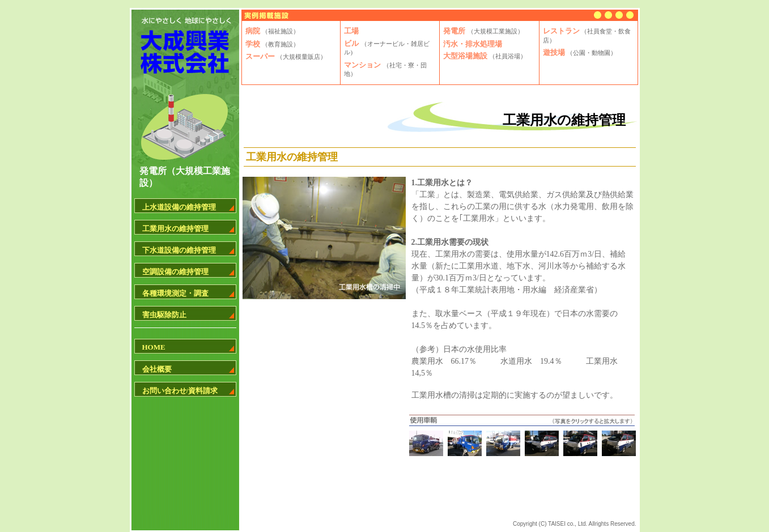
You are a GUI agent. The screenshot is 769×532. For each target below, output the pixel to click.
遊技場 (580, 52)
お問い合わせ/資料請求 (180, 391)
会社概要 (157, 369)
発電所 (483, 31)
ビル (386, 48)
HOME (154, 347)
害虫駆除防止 (164, 315)
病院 (272, 31)
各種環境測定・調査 (175, 293)
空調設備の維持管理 (175, 272)
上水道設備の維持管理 (179, 207)
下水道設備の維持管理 (179, 250)
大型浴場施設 (485, 56)
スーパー (286, 56)
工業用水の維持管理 (175, 229)
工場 (351, 31)
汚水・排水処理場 (473, 44)
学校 (272, 44)
